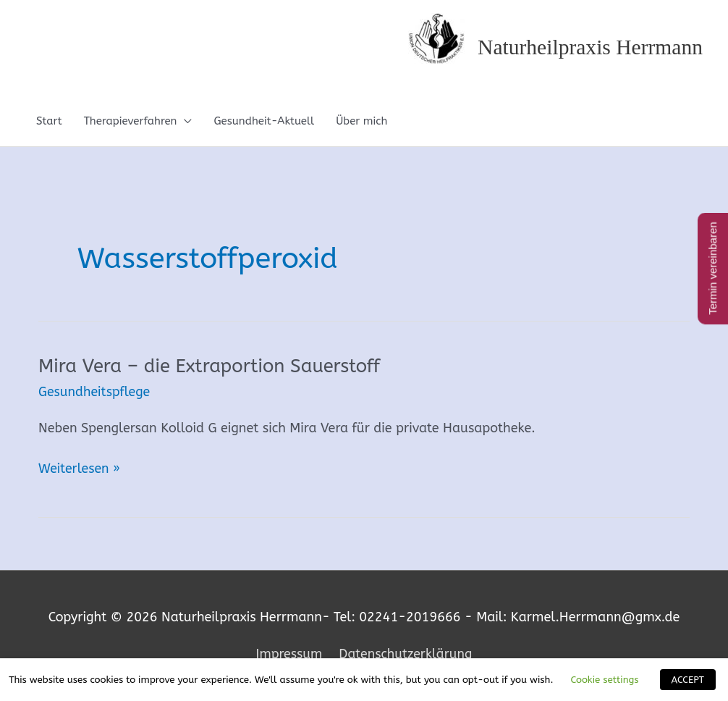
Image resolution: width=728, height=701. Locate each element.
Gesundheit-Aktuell (264, 122)
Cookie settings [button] (604, 680)
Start (49, 122)
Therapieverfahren (131, 122)
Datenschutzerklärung (406, 654)
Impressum (288, 654)
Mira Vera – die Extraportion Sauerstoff (212, 367)
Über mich (361, 122)
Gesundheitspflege (95, 393)
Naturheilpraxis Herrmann (588, 47)
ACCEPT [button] (688, 680)
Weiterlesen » (80, 469)
